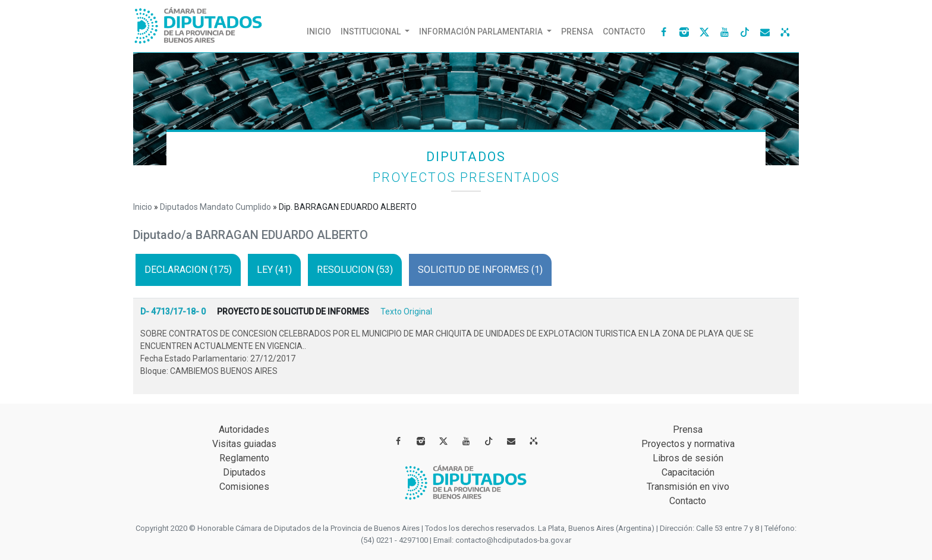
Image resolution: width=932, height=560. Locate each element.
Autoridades (244, 430)
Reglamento (244, 458)
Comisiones (244, 487)
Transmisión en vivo (688, 487)
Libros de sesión (688, 458)
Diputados (244, 472)
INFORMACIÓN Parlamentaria (482, 32)
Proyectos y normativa (688, 444)
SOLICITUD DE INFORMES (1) (480, 270)
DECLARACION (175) (188, 270)
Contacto (624, 32)
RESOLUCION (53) (355, 270)
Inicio (321, 29)
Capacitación (688, 472)
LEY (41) (274, 270)
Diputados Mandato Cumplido (215, 207)
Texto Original (406, 312)
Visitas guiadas (244, 444)
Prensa (577, 32)
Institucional (371, 32)
